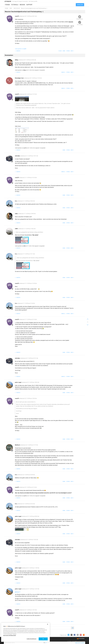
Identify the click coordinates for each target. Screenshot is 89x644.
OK (43, 639)
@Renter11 (18, 592)
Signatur (18, 51)
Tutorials (15, 5)
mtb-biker (18, 156)
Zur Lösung (80, 25)
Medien (22, 5)
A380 (16, 229)
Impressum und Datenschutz (10, 635)
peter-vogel (18, 382)
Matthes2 (18, 445)
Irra (16, 201)
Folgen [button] (60, 51)
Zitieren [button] (68, 51)
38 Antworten (80, 19)
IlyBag (17, 60)
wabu (16, 214)
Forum (7, 5)
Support (29, 5)
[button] (72, 51)
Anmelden (80, 5)
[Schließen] (48, 624)
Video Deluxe (17, 8)
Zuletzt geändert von (21, 49)
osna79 (17, 16)
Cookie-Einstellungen (31, 639)
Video (11, 8)
